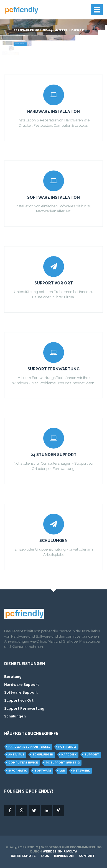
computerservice (23, 763)
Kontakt (87, 856)
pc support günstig (63, 763)
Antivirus (16, 754)
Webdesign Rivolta (60, 852)
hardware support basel (29, 747)
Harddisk (69, 754)
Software (43, 771)
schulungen (43, 754)
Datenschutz (23, 856)
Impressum (64, 856)
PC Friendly (67, 747)
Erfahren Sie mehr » (20, 44)
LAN (62, 771)
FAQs (45, 856)
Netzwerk (81, 771)
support (92, 754)
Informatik (17, 771)
